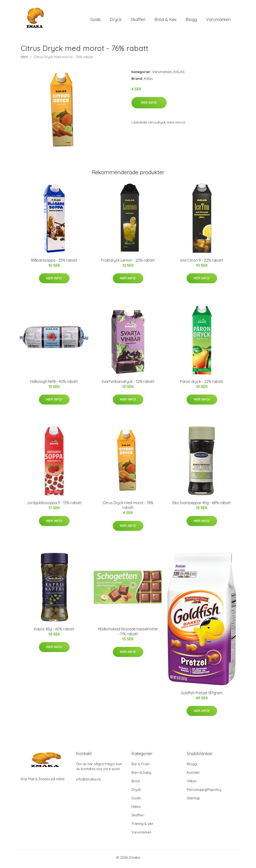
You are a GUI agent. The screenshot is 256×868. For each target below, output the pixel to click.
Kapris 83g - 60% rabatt (54, 631)
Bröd (135, 784)
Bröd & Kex (165, 21)
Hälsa (136, 809)
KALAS (179, 74)
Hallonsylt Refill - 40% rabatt (54, 384)
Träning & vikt (142, 826)
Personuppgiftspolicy (204, 792)
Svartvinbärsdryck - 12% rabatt (128, 384)
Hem (24, 59)
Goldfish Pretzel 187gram (202, 695)
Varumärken (218, 21)
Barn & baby (141, 775)
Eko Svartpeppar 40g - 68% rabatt (202, 505)
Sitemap (193, 801)
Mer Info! (149, 105)
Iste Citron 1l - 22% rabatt (202, 263)
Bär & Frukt (140, 766)
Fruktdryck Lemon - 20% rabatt (128, 263)
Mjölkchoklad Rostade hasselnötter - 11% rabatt (128, 634)
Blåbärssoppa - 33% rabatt (54, 263)
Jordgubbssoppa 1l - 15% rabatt (54, 505)
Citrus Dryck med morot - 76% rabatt (128, 508)
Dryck (116, 21)
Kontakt (193, 775)
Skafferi (138, 21)
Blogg (191, 21)
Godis (96, 21)
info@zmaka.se (88, 782)
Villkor (192, 784)
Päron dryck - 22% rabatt (202, 384)
